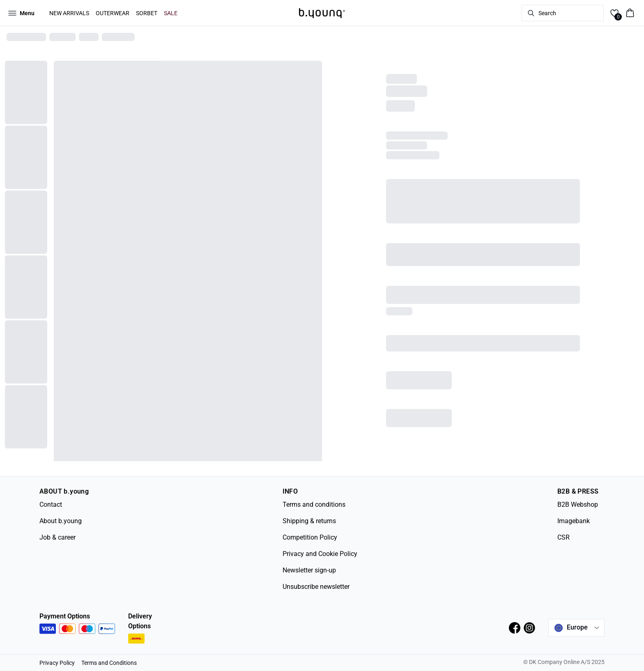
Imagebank (574, 521)
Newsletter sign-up (309, 570)
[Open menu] (21, 13)
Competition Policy (310, 537)
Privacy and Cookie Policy (320, 554)
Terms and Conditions (109, 663)
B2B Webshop (578, 504)
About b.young (61, 521)
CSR (563, 537)
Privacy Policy (57, 663)
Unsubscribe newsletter (316, 587)
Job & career (57, 537)
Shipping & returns (309, 521)
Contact (51, 504)
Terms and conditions (314, 504)
